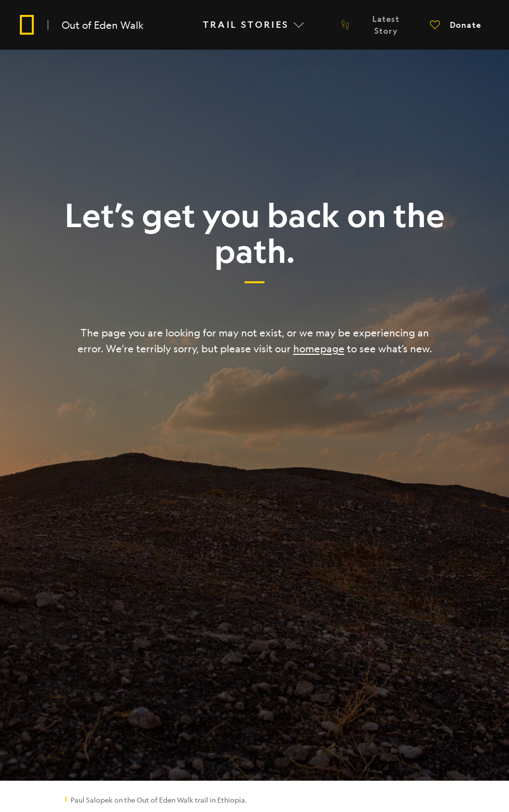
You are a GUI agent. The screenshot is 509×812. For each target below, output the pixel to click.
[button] (456, 25)
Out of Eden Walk (103, 25)
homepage (319, 349)
